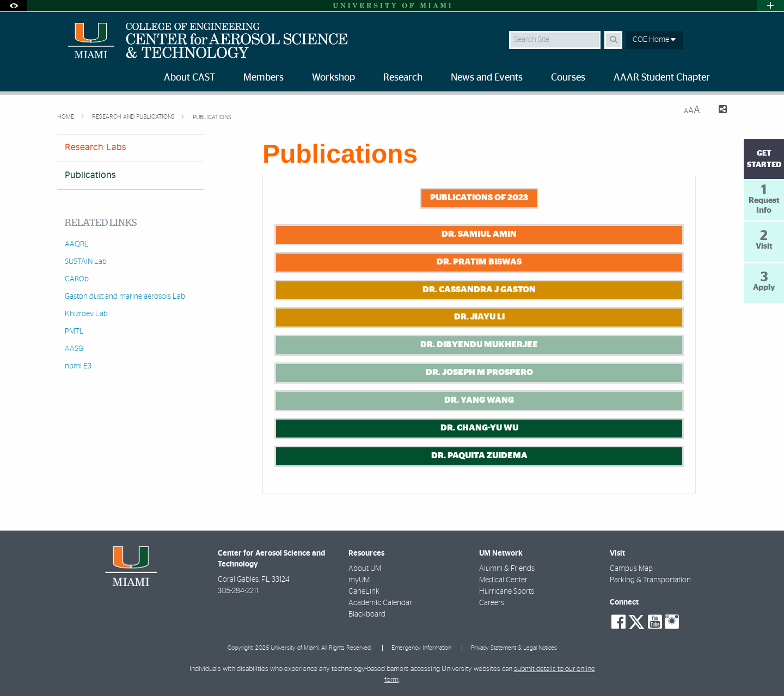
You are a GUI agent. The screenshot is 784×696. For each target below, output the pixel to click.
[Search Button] (613, 40)
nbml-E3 (78, 366)
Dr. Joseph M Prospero (479, 372)
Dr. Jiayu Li (479, 317)
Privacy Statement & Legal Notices (514, 648)
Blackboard (367, 614)
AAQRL (77, 244)
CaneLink (364, 592)
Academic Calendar (380, 603)
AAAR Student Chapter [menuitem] (662, 78)
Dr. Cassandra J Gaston (479, 290)
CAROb (77, 279)
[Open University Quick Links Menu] (770, 6)
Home (66, 117)
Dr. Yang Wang (479, 400)
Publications (212, 117)
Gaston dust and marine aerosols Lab (125, 297)
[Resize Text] (692, 110)
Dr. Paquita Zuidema (479, 455)
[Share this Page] (718, 111)
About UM (365, 569)
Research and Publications (134, 117)
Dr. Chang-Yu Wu (479, 428)
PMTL (74, 331)
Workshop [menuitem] (333, 78)
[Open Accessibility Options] (14, 6)
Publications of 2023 (479, 198)
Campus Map (631, 569)
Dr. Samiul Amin (479, 234)
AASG (74, 349)
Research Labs (96, 147)
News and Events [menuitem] (487, 78)
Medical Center (503, 580)
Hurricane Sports (507, 592)
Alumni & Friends (507, 569)
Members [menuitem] (264, 78)
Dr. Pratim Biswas (479, 262)
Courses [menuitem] (568, 78)
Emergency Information (421, 648)
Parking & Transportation (650, 580)
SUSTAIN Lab (86, 262)
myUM (359, 580)
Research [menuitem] (403, 78)
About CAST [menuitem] (189, 78)
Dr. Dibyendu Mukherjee (479, 344)
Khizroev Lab (86, 314)
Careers (492, 603)
